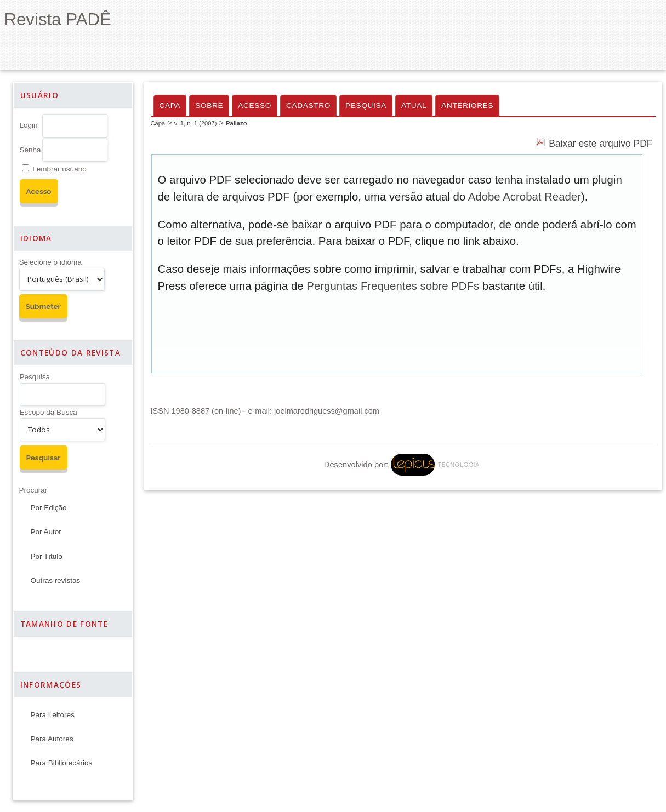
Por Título (47, 556)
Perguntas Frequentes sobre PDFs (393, 286)
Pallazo (237, 123)
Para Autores (52, 739)
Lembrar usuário (59, 169)
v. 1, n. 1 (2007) (196, 123)
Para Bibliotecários (62, 763)
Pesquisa (35, 377)
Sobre (209, 105)
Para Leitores (53, 715)
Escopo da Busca (49, 412)
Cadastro (308, 105)
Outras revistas (56, 581)
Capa (170, 105)
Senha (30, 150)
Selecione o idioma (50, 262)
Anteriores (467, 105)
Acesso (255, 105)
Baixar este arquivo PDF (600, 144)
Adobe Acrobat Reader (525, 197)
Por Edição (49, 508)
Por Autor (46, 532)
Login (29, 125)
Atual (414, 105)
